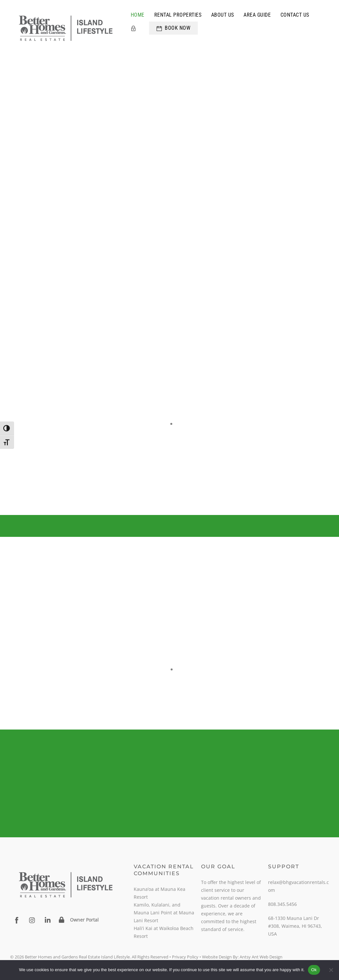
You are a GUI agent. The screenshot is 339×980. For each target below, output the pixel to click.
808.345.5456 (282, 904)
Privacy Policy (185, 957)
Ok (314, 970)
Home (138, 15)
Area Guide (257, 15)
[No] (331, 970)
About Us (223, 15)
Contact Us (295, 15)
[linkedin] (48, 920)
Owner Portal (84, 920)
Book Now (174, 28)
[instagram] (32, 920)
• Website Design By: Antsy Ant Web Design (240, 957)
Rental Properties (178, 15)
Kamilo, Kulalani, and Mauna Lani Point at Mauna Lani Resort (164, 913)
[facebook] (17, 920)
